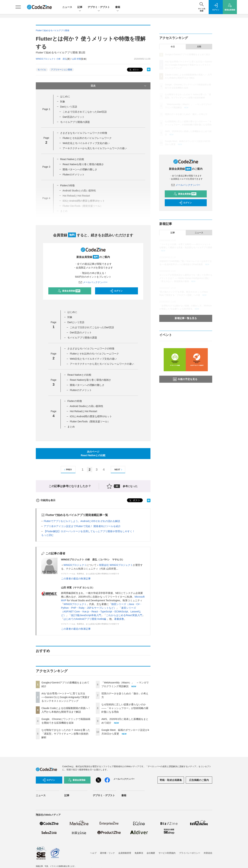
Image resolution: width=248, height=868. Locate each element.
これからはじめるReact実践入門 (124, 615)
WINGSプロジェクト (75, 565)
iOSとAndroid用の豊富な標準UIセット (91, 416)
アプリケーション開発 (62, 70)
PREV (67, 470)
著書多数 (119, 619)
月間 (199, 47)
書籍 (118, 7)
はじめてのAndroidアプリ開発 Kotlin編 (85, 619)
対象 (63, 102)
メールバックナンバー (93, 282)
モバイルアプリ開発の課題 (75, 122)
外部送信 (208, 853)
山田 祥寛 (76, 59)
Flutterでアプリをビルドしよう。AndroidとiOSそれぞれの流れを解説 (82, 521)
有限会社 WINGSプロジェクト (116, 565)
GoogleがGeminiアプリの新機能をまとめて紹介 (188, 54)
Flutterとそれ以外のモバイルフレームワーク (87, 138)
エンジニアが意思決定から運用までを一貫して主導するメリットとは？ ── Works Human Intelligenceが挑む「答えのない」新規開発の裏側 (186, 278)
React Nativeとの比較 (72, 159)
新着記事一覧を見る (186, 318)
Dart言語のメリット (74, 117)
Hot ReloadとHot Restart (84, 411)
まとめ (71, 427)
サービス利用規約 (167, 853)
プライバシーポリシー (190, 853)
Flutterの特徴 (67, 185)
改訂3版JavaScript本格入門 (86, 615)
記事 (80, 7)
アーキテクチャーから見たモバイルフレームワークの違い (95, 148)
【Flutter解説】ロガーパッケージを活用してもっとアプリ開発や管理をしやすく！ (89, 531)
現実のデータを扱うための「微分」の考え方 (186, 114)
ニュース (67, 7)
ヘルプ (93, 853)
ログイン (116, 291)
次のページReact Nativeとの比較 (93, 453)
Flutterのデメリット (74, 175)
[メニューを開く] (18, 7)
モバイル (42, 70)
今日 (173, 47)
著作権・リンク (107, 853)
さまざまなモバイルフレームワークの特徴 (84, 133)
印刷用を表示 (46, 500)
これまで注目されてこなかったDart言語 (85, 112)
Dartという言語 (69, 107)
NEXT (119, 470)
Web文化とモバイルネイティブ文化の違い (86, 143)
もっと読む (47, 535)
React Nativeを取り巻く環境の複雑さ (83, 164)
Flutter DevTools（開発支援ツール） (90, 421)
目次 (119, 86)
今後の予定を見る (185, 379)
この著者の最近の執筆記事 (76, 579)
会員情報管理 (125, 853)
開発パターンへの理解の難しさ (80, 169)
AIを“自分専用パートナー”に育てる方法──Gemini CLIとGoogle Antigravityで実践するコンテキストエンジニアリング (66, 697)
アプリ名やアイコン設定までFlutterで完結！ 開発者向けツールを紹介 (82, 526)
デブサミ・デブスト (99, 7)
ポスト (134, 70)
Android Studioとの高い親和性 (86, 406)
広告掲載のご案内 (199, 780)
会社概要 (151, 853)
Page (46, 109)
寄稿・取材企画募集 (171, 780)
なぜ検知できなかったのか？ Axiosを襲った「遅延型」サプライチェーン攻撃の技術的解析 (66, 734)
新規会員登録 (69, 291)
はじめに (65, 96)
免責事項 (139, 853)
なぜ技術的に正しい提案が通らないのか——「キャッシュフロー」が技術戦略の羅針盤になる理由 (125, 708)
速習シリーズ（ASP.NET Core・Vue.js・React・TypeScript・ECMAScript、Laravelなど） (101, 612)
